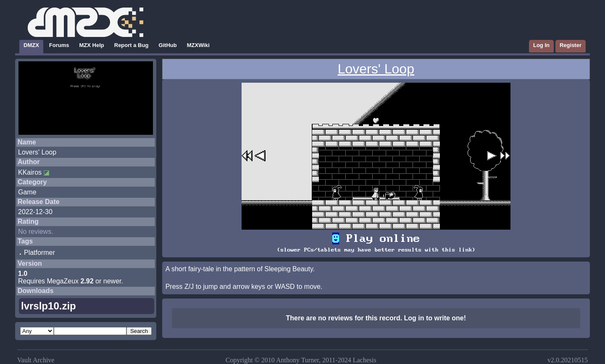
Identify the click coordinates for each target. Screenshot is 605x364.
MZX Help (92, 45)
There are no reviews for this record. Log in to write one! (376, 318)
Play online (376, 238)
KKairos (30, 172)
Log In (541, 45)
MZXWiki (198, 45)
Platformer (39, 253)
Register (571, 45)
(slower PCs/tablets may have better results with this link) (376, 250)
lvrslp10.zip (49, 306)
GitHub (167, 45)
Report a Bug (132, 45)
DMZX (31, 45)
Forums (59, 45)
